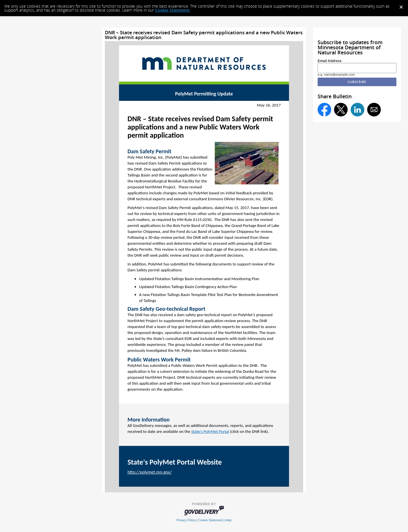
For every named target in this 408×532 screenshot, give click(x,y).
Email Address (330, 61)
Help (228, 520)
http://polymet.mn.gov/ (150, 472)
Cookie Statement (172, 10)
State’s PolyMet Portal (210, 431)
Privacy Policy (186, 520)
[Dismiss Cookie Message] (401, 5)
